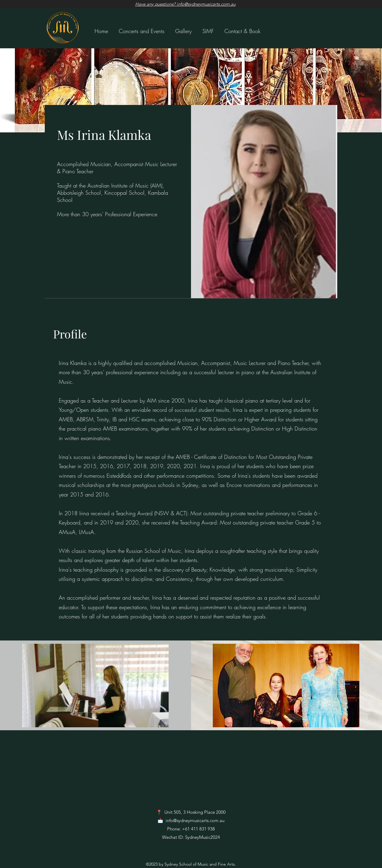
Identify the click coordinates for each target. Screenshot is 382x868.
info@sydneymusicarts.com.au (195, 820)
